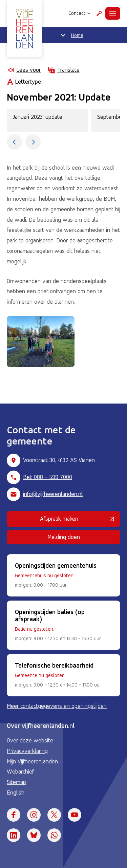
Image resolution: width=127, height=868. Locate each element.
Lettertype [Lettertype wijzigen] (24, 82)
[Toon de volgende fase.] (33, 142)
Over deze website (30, 740)
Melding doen (64, 537)
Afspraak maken (80, 520)
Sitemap (16, 782)
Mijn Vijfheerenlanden (32, 761)
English (16, 793)
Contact (80, 13)
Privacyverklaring (27, 751)
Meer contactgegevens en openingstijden (57, 706)
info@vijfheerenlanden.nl (53, 494)
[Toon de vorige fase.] (14, 142)
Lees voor (24, 70)
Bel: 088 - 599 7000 (48, 477)
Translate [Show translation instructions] (63, 70)
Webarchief (20, 772)
